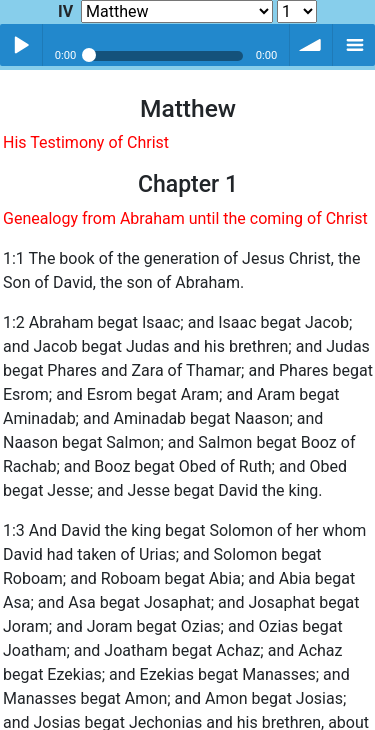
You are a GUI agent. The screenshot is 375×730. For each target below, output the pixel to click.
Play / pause (21, 45)
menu (354, 45)
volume (311, 45)
